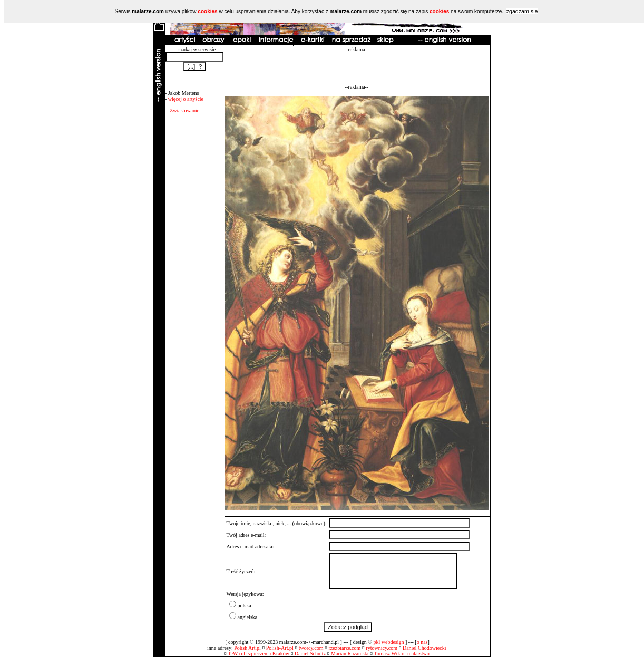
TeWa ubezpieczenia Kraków (258, 654)
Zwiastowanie (184, 110)
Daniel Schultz (310, 654)
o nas (422, 642)
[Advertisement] (357, 68)
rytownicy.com (382, 648)
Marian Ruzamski (350, 654)
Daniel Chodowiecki (424, 648)
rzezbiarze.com (345, 648)
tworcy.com (311, 648)
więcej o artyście (186, 99)
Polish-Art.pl (280, 648)
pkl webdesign (388, 642)
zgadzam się (522, 11)
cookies (207, 11)
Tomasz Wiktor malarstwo (401, 654)
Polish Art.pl (247, 648)
